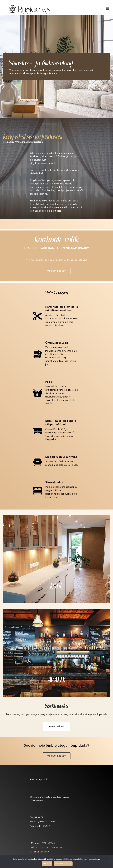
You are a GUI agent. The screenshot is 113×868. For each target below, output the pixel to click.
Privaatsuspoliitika (39, 780)
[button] (57, 271)
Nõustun (47, 864)
